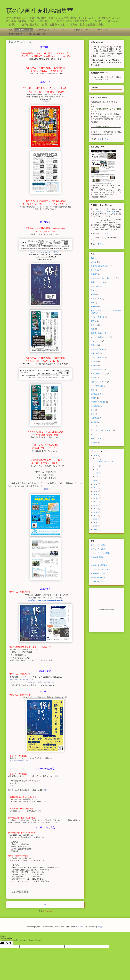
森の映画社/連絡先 (16, 34)
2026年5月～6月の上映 (104, 462)
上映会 (93, 321)
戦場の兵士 (95, 353)
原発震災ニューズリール (83, 30)
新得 (92, 414)
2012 (96, 516)
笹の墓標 (94, 422)
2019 (96, 495)
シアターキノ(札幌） (99, 549)
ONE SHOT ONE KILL (100, 266)
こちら (99, 139)
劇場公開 (94, 361)
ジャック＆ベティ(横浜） (101, 553)
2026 (96, 456)
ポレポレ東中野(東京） (100, 565)
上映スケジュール (24, 30)
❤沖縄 (93, 294)
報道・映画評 (96, 286)
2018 (96, 498)
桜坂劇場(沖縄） (97, 557)
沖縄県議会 (95, 418)
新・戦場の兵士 (97, 369)
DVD (93, 258)
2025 (96, 481)
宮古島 (93, 398)
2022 (96, 488)
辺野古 (93, 262)
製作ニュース (96, 438)
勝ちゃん (94, 325)
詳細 (57, 776)
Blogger (100, 927)
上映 (92, 303)
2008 (96, 529)
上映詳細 (46, 489)
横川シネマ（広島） (99, 545)
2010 (96, 522)
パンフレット (96, 341)
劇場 (92, 390)
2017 (96, 502)
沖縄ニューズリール (104, 30)
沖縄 (92, 329)
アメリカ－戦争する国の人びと (103, 278)
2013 (96, 512)
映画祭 (93, 378)
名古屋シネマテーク (99, 573)
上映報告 (94, 307)
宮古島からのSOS (98, 402)
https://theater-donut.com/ (22, 680)
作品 (10, 30)
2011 (96, 519)
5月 (97, 459)
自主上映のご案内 (42, 30)
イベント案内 (96, 298)
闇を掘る (94, 443)
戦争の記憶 (95, 406)
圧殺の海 (94, 345)
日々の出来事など (98, 357)
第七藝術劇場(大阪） (99, 577)
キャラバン (95, 270)
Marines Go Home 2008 (100, 337)
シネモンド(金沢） (98, 581)
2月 (97, 473)
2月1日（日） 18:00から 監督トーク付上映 (33, 682)
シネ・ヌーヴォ (97, 561)
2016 (96, 505)
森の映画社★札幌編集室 (40, 11)
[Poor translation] (9, 943)
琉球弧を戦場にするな (100, 333)
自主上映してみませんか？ (101, 430)
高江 (92, 290)
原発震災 (94, 274)
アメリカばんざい (98, 349)
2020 (96, 491)
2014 (96, 509)
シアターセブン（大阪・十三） (103, 569)
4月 (97, 466)
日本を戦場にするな (99, 374)
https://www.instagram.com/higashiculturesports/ (45, 600)
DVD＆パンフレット (61, 30)
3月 (97, 469)
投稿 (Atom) (47, 911)
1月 (97, 476)
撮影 (92, 410)
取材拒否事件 (96, 394)
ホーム (45, 905)
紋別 (92, 426)
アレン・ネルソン (98, 317)
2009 (96, 526)
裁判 (92, 434)
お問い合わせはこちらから (37, 34)
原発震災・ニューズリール (107, 212)
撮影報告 (94, 365)
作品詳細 (45, 101)
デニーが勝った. (97, 386)
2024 (96, 484)
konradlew (80, 927)
